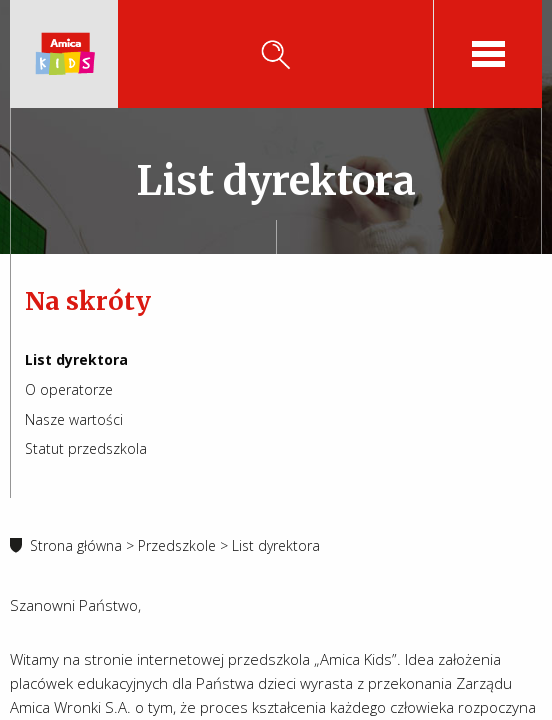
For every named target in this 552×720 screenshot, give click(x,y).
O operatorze (69, 389)
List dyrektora (76, 359)
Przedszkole (177, 545)
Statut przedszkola (86, 448)
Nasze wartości (74, 419)
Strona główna (76, 545)
